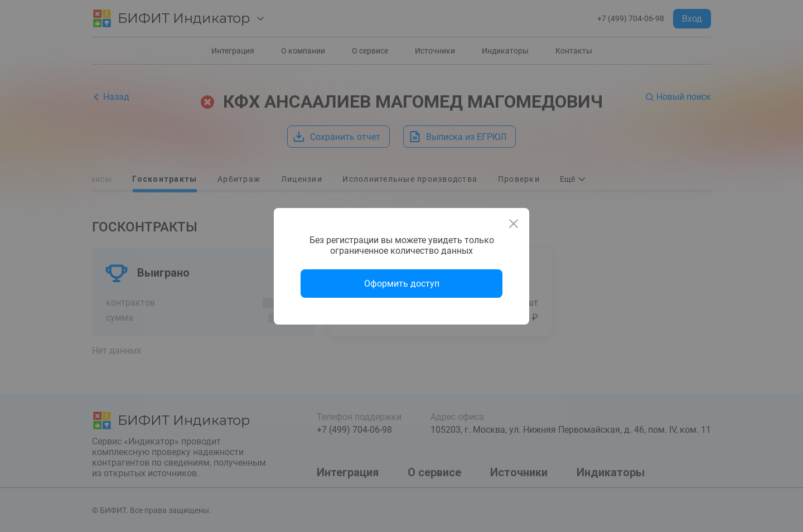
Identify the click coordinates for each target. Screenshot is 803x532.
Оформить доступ (402, 284)
